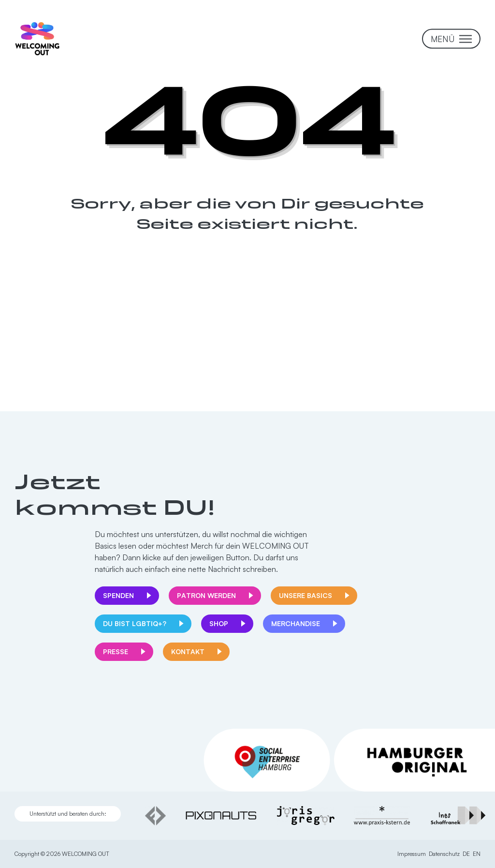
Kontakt (188, 651)
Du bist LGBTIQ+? (135, 623)
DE (466, 854)
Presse (116, 651)
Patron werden (206, 595)
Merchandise (296, 623)
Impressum (412, 854)
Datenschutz (444, 854)
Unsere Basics (306, 595)
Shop (219, 623)
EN (477, 854)
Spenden (118, 595)
